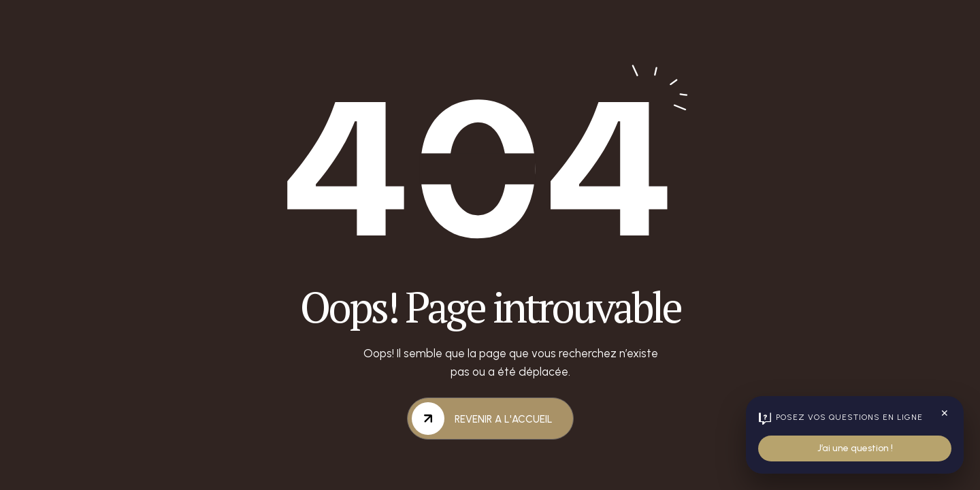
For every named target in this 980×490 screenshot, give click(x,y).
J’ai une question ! (855, 448)
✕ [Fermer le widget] (945, 413)
